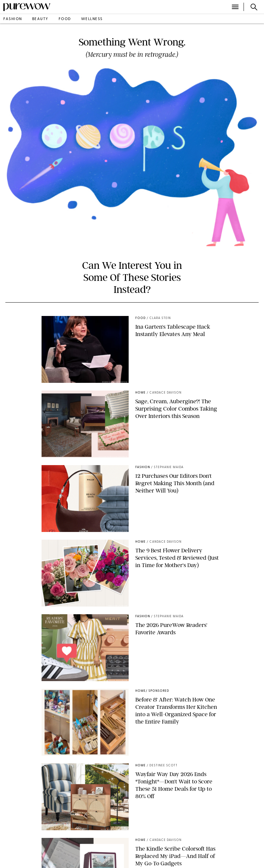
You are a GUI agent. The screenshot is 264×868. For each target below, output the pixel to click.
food (65, 19)
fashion (13, 19)
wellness (92, 19)
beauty (40, 19)
